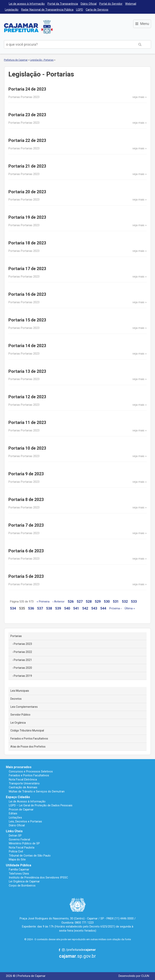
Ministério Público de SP (24, 843)
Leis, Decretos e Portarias (25, 821)
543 (94, 608)
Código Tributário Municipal (27, 730)
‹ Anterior (59, 602)
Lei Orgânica (18, 723)
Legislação (12, 10)
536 (31, 608)
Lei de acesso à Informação (27, 4)
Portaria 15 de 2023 (27, 320)
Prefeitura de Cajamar (28, 27)
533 (134, 601)
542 (85, 608)
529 (98, 601)
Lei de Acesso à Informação (27, 801)
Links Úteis (14, 831)
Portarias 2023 (23, 644)
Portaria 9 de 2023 (26, 474)
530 (107, 601)
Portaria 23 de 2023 (27, 115)
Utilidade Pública (19, 865)
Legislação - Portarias (42, 60)
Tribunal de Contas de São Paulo (30, 856)
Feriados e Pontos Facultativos (29, 739)
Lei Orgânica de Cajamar (24, 881)
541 (76, 608)
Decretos (16, 699)
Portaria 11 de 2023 (27, 422)
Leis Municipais (20, 691)
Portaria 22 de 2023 (27, 140)
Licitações (15, 818)
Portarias (16, 636)
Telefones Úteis (19, 874)
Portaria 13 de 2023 (27, 371)
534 (13, 608)
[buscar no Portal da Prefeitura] (67, 44)
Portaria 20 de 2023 (27, 192)
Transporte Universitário (24, 783)
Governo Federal (19, 839)
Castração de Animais (23, 787)
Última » (130, 608)
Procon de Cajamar (21, 809)
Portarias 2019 (23, 676)
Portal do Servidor (111, 4)
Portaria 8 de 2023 (26, 500)
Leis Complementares (24, 707)
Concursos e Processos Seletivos (31, 771)
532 (125, 601)
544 (103, 608)
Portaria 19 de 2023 (27, 217)
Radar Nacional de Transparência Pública (47, 10)
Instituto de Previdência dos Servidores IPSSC (38, 877)
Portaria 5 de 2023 (26, 576)
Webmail (131, 4)
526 (71, 601)
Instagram (63, 950)
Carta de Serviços (97, 10)
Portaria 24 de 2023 (27, 89)
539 (58, 608)
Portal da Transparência (63, 4)
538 (49, 608)
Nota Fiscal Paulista (22, 848)
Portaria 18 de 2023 (27, 243)
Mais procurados (19, 767)
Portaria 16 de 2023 (27, 294)
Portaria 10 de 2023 (27, 448)
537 (40, 608)
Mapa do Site (17, 859)
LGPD (80, 10)
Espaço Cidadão (18, 797)
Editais (13, 813)
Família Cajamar (19, 869)
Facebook (59, 950)
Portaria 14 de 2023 (27, 346)
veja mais (138, 97)
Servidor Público (20, 715)
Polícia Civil (16, 851)
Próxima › (115, 608)
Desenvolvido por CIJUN (134, 976)
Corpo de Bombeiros (22, 886)
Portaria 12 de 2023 (27, 397)
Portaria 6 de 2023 (26, 551)
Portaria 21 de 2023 (27, 166)
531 (116, 601)
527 (80, 601)
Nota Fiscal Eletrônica (23, 779)
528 (89, 601)
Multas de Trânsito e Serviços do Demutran (37, 791)
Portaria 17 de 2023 (27, 269)
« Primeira (43, 602)
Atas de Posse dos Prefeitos (28, 747)
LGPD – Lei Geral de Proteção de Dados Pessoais (41, 805)
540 (67, 608)
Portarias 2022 (23, 652)
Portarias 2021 (23, 660)
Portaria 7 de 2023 (26, 525)
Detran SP (15, 836)
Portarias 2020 (23, 668)
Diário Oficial (89, 4)
